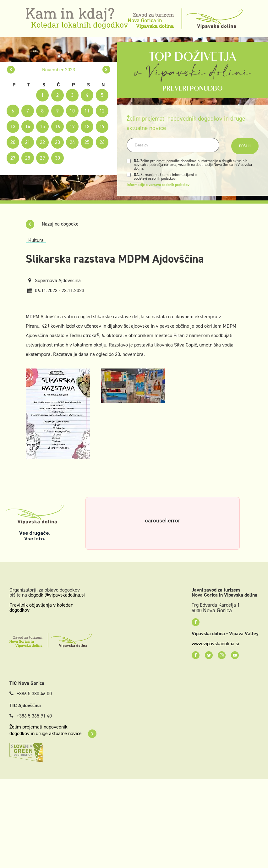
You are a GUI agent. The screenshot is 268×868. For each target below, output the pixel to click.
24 (72, 142)
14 (28, 126)
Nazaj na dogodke (52, 224)
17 (72, 126)
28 (28, 158)
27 (13, 158)
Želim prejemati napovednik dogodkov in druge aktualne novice (53, 730)
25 (87, 142)
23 (57, 142)
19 (102, 126)
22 (42, 142)
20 (13, 142)
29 (42, 158)
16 (57, 126)
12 (102, 111)
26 (102, 142)
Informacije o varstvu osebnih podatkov (158, 185)
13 (13, 126)
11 (87, 111)
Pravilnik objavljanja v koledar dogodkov (41, 607)
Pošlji (245, 146)
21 (28, 142)
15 (42, 126)
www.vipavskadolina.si (215, 644)
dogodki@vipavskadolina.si (57, 595)
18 (87, 126)
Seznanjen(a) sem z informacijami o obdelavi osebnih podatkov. (165, 177)
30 (57, 158)
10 (72, 111)
